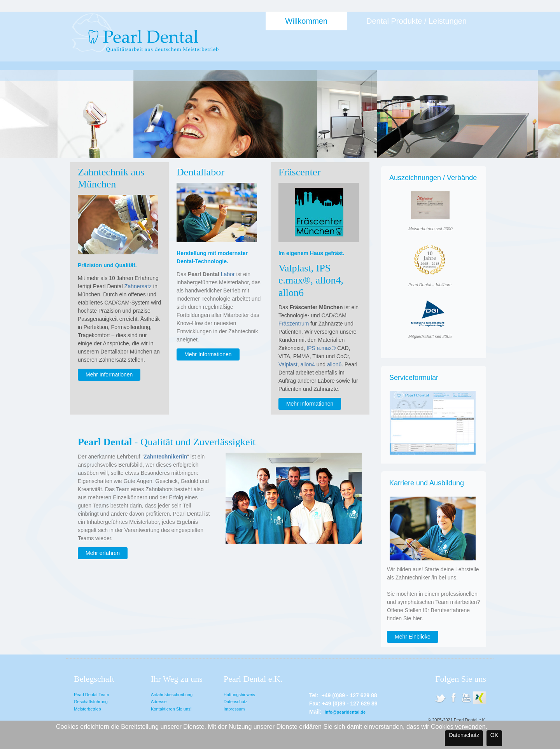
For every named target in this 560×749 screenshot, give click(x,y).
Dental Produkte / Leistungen (416, 21)
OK (494, 735)
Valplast (288, 364)
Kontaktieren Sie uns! (171, 709)
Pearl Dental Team (91, 695)
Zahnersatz (138, 286)
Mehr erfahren (103, 553)
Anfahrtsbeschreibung (172, 695)
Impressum (234, 709)
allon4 (307, 364)
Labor (228, 274)
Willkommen (306, 21)
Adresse (159, 702)
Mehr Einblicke (413, 637)
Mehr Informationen (109, 374)
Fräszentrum (294, 324)
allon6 (334, 364)
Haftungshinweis (239, 695)
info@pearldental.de (345, 712)
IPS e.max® (321, 348)
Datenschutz (235, 702)
